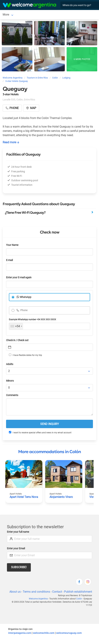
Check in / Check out (17, 340)
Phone (24, 310)
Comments (12, 395)
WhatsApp (26, 297)
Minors (10, 381)
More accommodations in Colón (49, 452)
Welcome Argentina (38, 599)
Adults (10, 364)
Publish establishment (78, 592)
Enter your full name (18, 532)
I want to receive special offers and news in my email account (40, 432)
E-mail (9, 260)
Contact (57, 592)
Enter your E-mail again (19, 277)
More (17, 15)
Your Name (12, 245)
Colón (6, 15)
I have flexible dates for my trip (25, 355)
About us (15, 592)
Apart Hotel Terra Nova (24, 497)
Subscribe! (19, 567)
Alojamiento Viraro (61, 497)
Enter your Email (16, 548)
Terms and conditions (36, 592)
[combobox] (16, 326)
